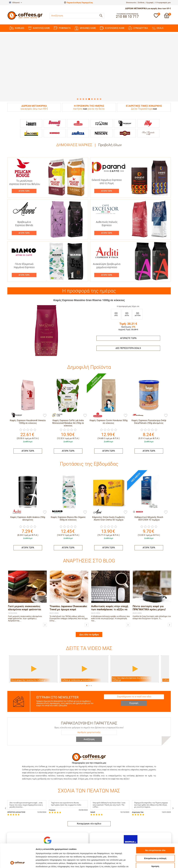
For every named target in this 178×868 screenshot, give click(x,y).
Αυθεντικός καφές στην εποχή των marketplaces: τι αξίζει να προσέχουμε (110, 575)
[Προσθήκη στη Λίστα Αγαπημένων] (45, 416)
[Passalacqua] (137, 415)
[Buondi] (55, 123)
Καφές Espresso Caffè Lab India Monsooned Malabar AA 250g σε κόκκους (68, 423)
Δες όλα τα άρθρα (89, 601)
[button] (87, 652)
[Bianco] (50, 479)
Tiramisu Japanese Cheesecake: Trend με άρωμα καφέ (68, 575)
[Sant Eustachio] (148, 133)
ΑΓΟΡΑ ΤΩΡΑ (28, 451)
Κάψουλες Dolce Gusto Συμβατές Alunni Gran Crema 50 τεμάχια (109, 488)
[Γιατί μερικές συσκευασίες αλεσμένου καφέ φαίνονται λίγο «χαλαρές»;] (45, 592)
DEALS (158, 28)
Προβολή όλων (110, 145)
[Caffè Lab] (56, 415)
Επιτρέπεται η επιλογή (155, 836)
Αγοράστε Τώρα (128, 338)
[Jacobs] (31, 133)
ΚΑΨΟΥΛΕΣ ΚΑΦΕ (39, 28)
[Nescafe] (101, 133)
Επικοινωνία (131, 3)
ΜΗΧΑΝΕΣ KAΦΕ (85, 28)
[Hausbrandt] (125, 123)
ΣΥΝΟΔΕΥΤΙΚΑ (138, 28)
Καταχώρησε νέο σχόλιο (89, 790)
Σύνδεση (141, 3)
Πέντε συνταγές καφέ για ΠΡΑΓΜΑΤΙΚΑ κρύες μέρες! (149, 575)
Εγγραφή (150, 3)
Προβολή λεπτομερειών (47, 863)
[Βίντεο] (33, 636)
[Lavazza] (78, 133)
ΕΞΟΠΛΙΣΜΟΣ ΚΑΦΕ (112, 28)
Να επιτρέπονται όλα (155, 828)
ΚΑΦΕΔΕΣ (17, 28)
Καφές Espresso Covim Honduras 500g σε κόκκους (109, 422)
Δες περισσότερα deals (128, 348)
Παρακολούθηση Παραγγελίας (80, 3)
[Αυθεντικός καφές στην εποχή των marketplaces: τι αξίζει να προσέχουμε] (128, 592)
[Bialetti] (31, 123)
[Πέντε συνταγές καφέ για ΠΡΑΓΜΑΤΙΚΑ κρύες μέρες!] (170, 592)
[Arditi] (10, 510)
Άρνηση (155, 844)
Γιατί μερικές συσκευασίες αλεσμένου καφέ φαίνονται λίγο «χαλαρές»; (25, 575)
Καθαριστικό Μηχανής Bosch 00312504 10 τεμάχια (149, 488)
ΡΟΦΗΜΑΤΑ (62, 28)
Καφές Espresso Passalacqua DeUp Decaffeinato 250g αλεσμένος (149, 422)
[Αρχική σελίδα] (25, 19)
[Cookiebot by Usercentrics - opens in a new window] (18, 863)
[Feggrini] (101, 123)
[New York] (125, 133)
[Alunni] (91, 479)
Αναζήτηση (89, 706)
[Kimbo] (55, 133)
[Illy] (148, 123)
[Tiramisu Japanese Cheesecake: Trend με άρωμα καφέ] (87, 592)
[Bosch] (131, 479)
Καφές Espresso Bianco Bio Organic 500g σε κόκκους (68, 488)
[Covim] (78, 123)
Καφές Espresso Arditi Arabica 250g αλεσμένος (28, 518)
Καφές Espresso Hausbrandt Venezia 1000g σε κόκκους (28, 422)
